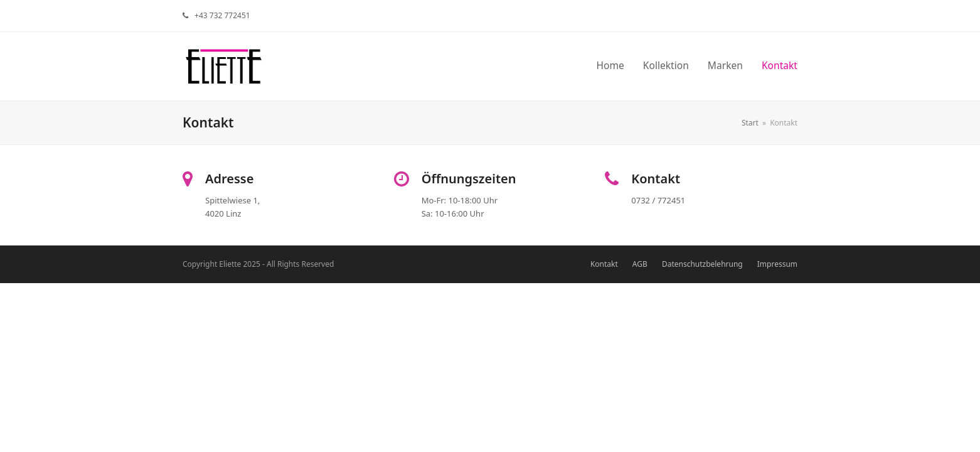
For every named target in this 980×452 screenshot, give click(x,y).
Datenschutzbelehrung (702, 264)
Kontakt (604, 264)
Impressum (777, 264)
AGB (640, 264)
